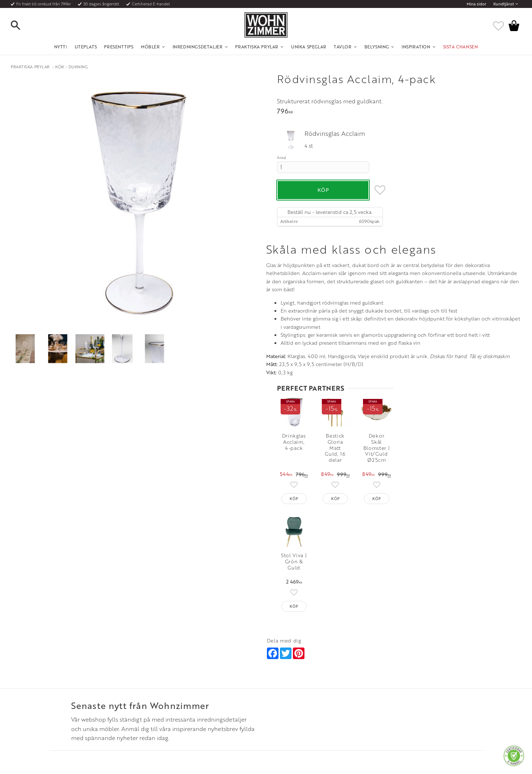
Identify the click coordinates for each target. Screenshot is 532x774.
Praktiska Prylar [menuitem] (257, 47)
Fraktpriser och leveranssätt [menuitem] (88, 688)
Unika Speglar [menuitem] (309, 47)
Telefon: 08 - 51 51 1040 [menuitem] (289, 680)
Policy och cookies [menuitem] (79, 715)
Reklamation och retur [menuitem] (83, 706)
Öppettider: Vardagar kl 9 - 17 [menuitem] (296, 671)
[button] (22, 26)
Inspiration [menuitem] (416, 47)
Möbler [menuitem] (150, 47)
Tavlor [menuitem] (343, 47)
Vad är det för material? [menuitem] (84, 697)
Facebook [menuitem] (386, 680)
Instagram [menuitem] (386, 671)
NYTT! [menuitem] (61, 47)
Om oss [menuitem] (171, 671)
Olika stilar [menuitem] (174, 680)
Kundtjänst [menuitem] (504, 4)
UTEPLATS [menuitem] (86, 47)
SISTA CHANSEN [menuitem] (461, 47)
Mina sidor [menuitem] (476, 4)
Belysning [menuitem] (377, 47)
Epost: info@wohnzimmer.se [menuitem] (294, 688)
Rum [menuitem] (168, 688)
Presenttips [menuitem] (119, 47)
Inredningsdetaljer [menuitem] (198, 47)
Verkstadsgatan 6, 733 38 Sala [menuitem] (294, 697)
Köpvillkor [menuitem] (71, 680)
